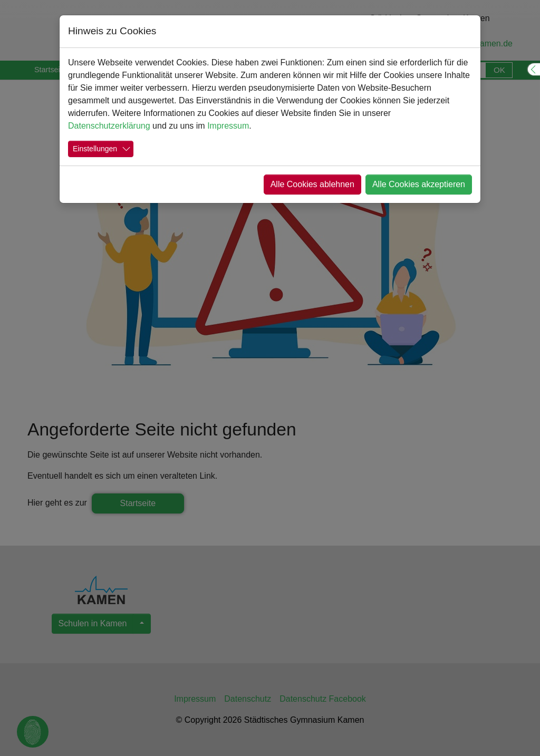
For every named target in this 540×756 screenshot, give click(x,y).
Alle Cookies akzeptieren (419, 184)
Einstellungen (95, 149)
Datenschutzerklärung (109, 126)
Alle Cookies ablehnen (312, 184)
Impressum (228, 126)
